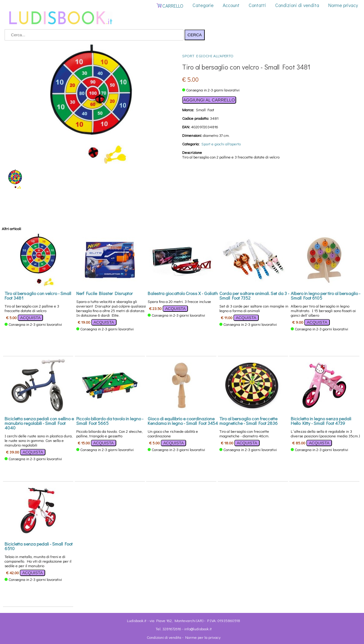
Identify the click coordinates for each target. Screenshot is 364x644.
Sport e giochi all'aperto (208, 56)
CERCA (195, 35)
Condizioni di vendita (297, 5)
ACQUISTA (30, 318)
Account (231, 5)
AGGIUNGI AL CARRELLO (209, 100)
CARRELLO (170, 6)
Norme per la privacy (203, 637)
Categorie (203, 5)
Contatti (257, 5)
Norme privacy (343, 5)
